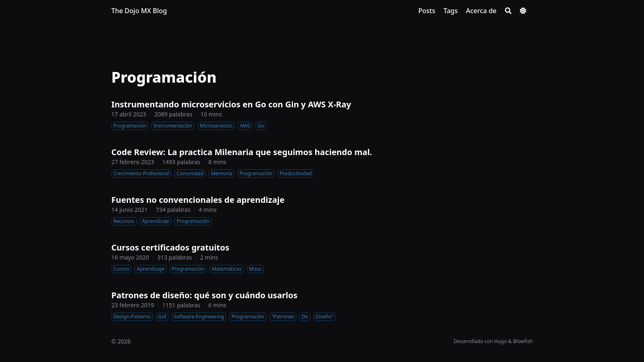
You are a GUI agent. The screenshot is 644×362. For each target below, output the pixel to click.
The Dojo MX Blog (139, 11)
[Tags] (451, 11)
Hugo (501, 341)
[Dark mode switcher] (523, 11)
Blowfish (523, 341)
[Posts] (427, 11)
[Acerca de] (481, 11)
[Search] (508, 11)
